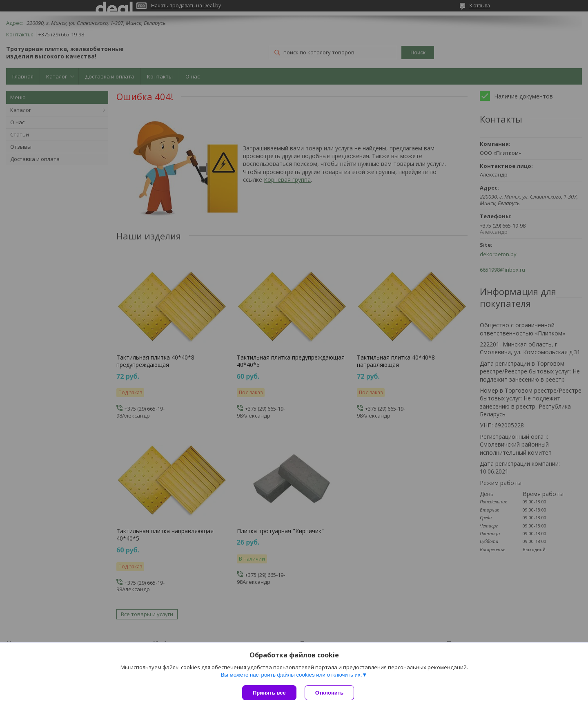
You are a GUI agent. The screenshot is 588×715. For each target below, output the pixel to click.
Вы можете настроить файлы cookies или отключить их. (291, 675)
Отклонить (329, 693)
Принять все (269, 693)
